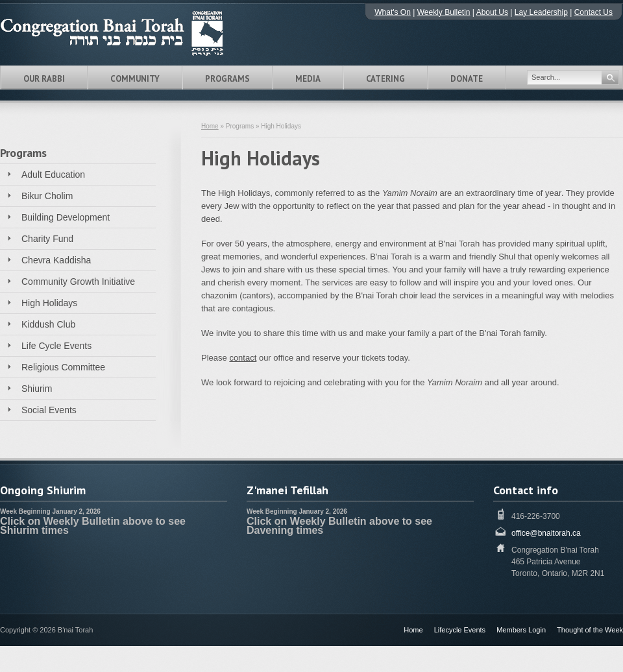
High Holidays (49, 303)
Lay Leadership (541, 12)
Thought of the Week (590, 630)
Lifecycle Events (460, 630)
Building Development (66, 217)
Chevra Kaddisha (56, 260)
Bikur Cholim (47, 196)
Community (135, 79)
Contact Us (593, 12)
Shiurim (37, 389)
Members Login (521, 630)
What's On (393, 12)
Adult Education (53, 174)
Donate (467, 79)
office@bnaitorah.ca (546, 533)
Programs (227, 79)
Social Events (49, 410)
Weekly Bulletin (444, 12)
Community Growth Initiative (78, 282)
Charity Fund (47, 239)
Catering (385, 79)
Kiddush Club (48, 324)
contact (243, 358)
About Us (492, 12)
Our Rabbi (44, 79)
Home (210, 126)
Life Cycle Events (56, 346)
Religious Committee (63, 367)
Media (308, 79)
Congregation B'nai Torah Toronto (130, 33)
